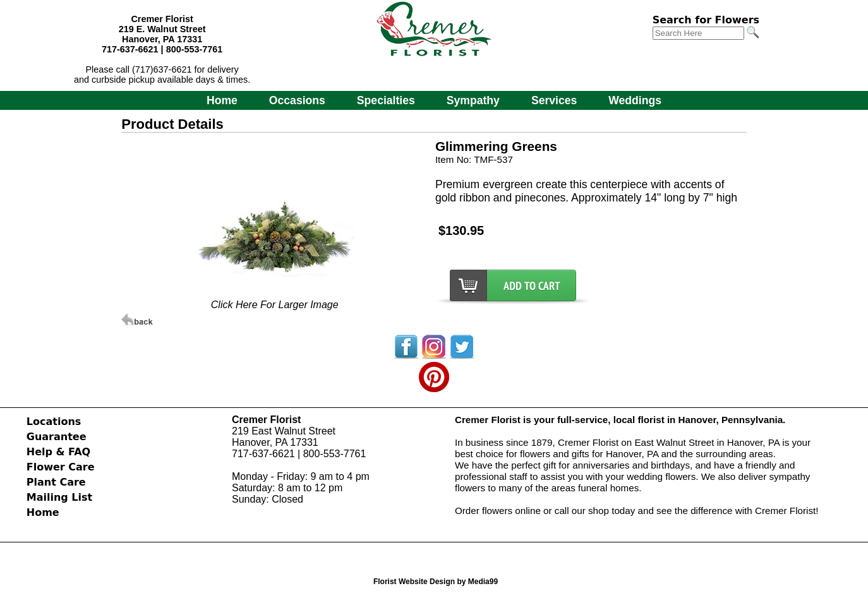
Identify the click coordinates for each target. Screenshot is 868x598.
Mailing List (59, 497)
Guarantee (57, 437)
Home (222, 100)
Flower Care (61, 467)
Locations (54, 422)
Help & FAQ (58, 452)
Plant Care (56, 482)
